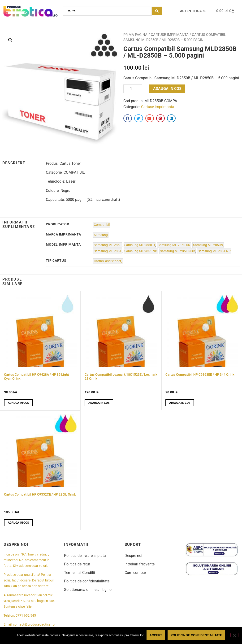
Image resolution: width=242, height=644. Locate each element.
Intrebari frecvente (140, 564)
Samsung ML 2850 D (140, 245)
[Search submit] (157, 11)
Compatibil (102, 225)
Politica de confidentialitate (87, 581)
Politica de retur (77, 564)
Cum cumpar (135, 573)
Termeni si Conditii (80, 573)
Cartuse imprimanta (170, 35)
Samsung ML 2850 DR (174, 245)
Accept (156, 635)
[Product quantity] (133, 89)
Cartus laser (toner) (108, 261)
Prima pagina (135, 35)
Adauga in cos (167, 89)
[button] (10, 40)
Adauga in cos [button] (18, 403)
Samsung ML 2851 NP (214, 251)
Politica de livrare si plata (85, 556)
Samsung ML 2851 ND (141, 251)
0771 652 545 (26, 616)
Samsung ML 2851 (108, 251)
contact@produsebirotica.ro (34, 625)
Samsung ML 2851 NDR (177, 251)
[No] (234, 635)
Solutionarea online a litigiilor (88, 590)
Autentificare (193, 11)
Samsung (101, 235)
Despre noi (133, 556)
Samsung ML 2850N (208, 245)
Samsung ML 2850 (108, 245)
